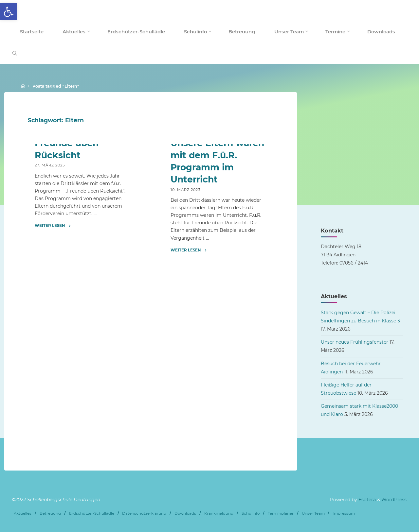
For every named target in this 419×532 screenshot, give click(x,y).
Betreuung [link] (50, 513)
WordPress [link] (394, 500)
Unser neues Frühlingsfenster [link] (355, 342)
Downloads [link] (185, 513)
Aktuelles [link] (23, 513)
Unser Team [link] (313, 513)
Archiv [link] (43, 200)
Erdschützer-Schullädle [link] (92, 513)
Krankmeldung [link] (219, 513)
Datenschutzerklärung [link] (144, 513)
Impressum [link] (344, 513)
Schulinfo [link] (251, 513)
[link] (9, 12)
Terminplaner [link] (281, 513)
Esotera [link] (366, 500)
